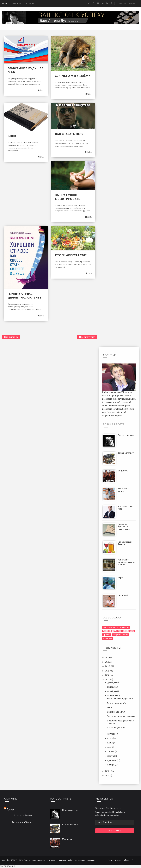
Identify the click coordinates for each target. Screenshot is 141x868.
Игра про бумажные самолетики (124, 527)
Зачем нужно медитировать (121, 716)
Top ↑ (134, 860)
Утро (120, 578)
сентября (112, 696)
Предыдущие (87, 337)
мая (109, 747)
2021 (108, 662)
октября (112, 691)
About (127, 860)
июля (110, 738)
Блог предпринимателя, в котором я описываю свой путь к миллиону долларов (60, 860)
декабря (112, 682)
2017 (107, 680)
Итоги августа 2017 (71, 255)
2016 (107, 771)
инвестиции (109, 627)
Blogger (29, 823)
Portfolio (30, 3)
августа (112, 734)
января (111, 765)
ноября (111, 687)
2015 (107, 776)
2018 (107, 675)
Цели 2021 (123, 595)
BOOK (12, 136)
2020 (108, 666)
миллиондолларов (112, 631)
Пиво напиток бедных (125, 543)
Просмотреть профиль (23, 815)
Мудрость (123, 471)
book (125, 635)
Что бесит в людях (123, 490)
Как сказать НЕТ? (69, 134)
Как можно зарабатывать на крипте (126, 562)
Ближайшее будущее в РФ (120, 699)
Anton (11, 809)
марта (111, 756)
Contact (118, 860)
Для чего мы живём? (72, 76)
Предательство (126, 435)
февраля (112, 760)
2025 (108, 658)
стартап (117, 635)
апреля (111, 752)
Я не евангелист (126, 453)
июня (110, 743)
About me (16, 3)
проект (107, 635)
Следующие (11, 337)
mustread (108, 638)
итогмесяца (123, 627)
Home (5, 3)
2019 (107, 671)
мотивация (129, 631)
